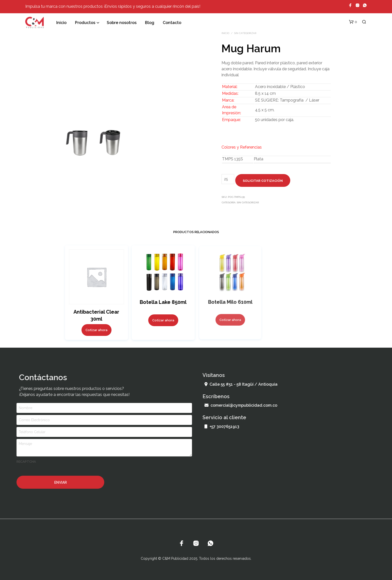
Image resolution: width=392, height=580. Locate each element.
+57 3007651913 (222, 427)
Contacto (172, 23)
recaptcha (26, 462)
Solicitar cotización (263, 181)
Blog (150, 23)
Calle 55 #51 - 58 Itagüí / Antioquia (241, 384)
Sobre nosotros (122, 23)
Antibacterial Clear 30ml (96, 315)
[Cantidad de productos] (228, 179)
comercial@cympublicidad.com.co (241, 405)
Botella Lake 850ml (163, 302)
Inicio (61, 23)
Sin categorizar (245, 33)
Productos (85, 23)
